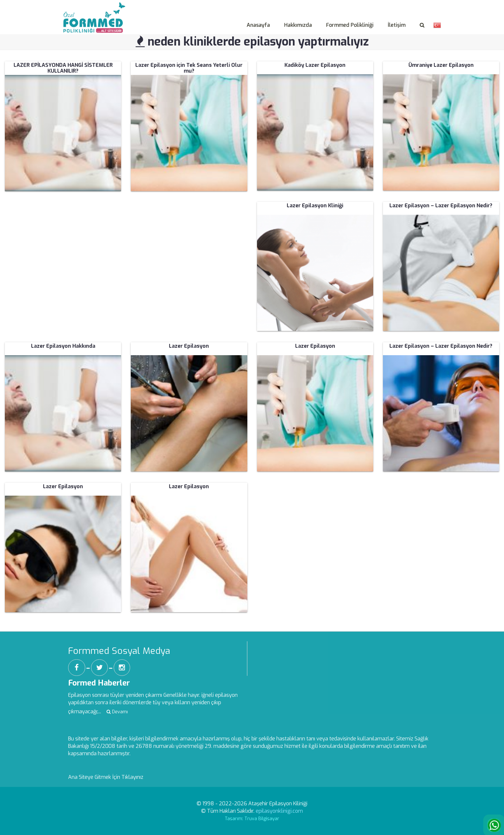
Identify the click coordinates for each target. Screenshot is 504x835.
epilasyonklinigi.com (279, 811)
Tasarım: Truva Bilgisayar (252, 819)
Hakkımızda (298, 25)
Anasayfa (258, 25)
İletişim (397, 25)
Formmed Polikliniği (350, 25)
